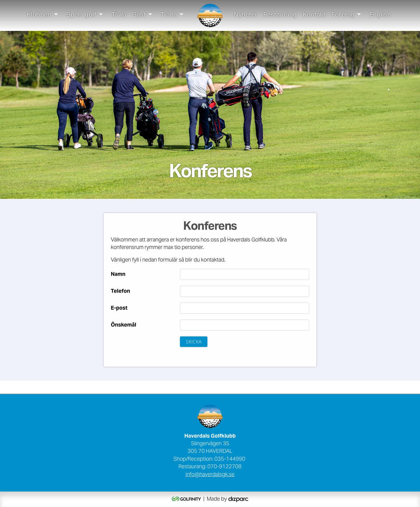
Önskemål (124, 325)
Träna (169, 15)
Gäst (139, 15)
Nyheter (246, 15)
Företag (343, 15)
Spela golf (81, 15)
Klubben (39, 15)
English (380, 15)
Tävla (119, 15)
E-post (119, 308)
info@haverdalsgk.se (210, 475)
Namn (118, 275)
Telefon (120, 292)
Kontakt (314, 15)
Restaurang (280, 15)
